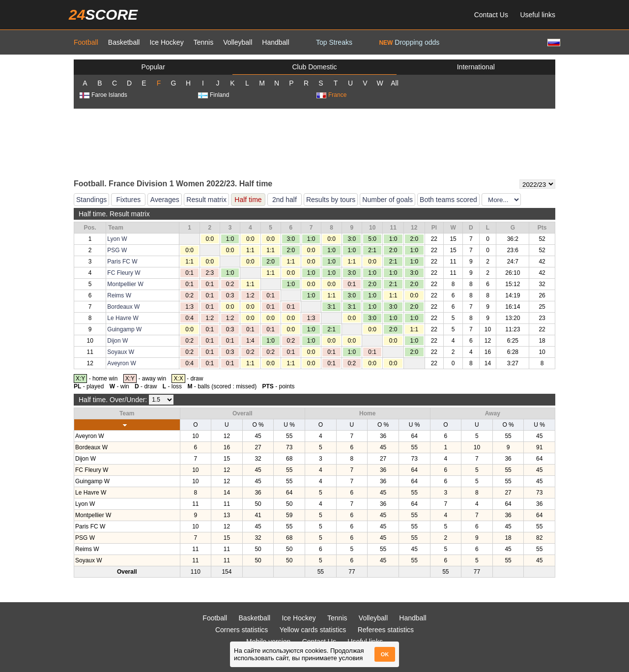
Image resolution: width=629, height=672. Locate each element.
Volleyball (238, 42)
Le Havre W (123, 318)
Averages (165, 200)
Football (86, 42)
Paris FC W (122, 262)
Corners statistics (242, 630)
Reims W (119, 295)
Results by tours (331, 200)
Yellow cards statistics (313, 630)
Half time (248, 200)
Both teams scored (448, 200)
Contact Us (491, 15)
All (395, 83)
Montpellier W (125, 284)
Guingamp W (124, 329)
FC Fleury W (124, 273)
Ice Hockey (166, 42)
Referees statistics (386, 630)
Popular (153, 67)
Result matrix (206, 200)
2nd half (285, 200)
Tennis (203, 42)
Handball (275, 42)
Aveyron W (121, 363)
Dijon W (117, 341)
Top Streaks (334, 42)
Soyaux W (121, 352)
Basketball (124, 42)
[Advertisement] (314, 143)
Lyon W (117, 239)
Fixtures (128, 200)
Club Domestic (314, 67)
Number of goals (387, 200)
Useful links (538, 15)
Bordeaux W (123, 307)
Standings (91, 200)
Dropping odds (409, 42)
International (476, 67)
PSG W (117, 250)
